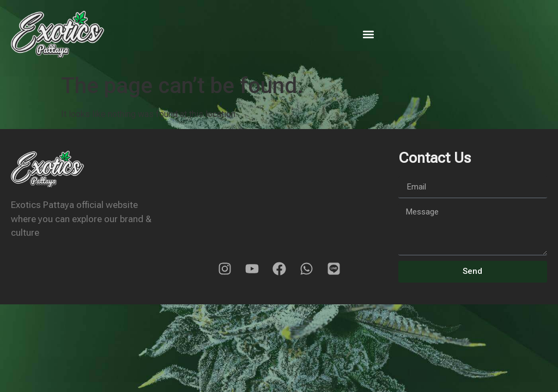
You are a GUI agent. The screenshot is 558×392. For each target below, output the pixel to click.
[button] (369, 35)
